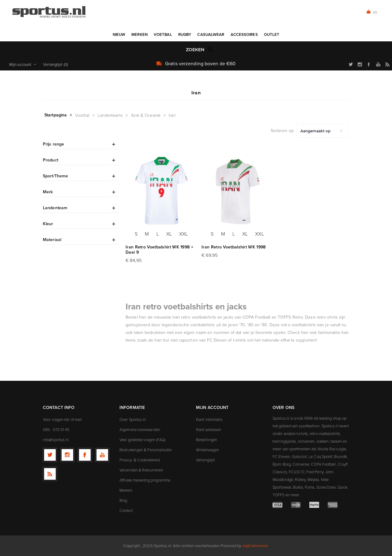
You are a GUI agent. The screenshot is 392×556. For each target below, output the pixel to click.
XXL (183, 234)
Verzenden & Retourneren (141, 470)
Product (51, 160)
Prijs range (53, 144)
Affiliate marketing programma (145, 480)
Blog (123, 500)
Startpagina (56, 115)
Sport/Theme (55, 176)
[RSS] (50, 474)
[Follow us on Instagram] (67, 455)
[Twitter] (50, 455)
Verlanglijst (205, 460)
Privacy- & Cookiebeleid (140, 460)
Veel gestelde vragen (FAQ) (143, 440)
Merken (126, 490)
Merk (48, 192)
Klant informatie (209, 419)
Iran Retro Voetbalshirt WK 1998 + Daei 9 (159, 250)
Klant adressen (209, 429)
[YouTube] (102, 455)
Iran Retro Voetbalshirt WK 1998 (234, 247)
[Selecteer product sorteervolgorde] (322, 131)
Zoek (211, 49)
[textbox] (190, 50)
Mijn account (20, 64)
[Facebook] (85, 455)
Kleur (48, 224)
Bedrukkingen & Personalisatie (145, 450)
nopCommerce (255, 546)
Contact (126, 510)
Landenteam (55, 208)
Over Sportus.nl (133, 419)
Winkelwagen (207, 450)
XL (169, 234)
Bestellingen (207, 440)
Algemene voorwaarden (140, 429)
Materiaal (52, 240)
